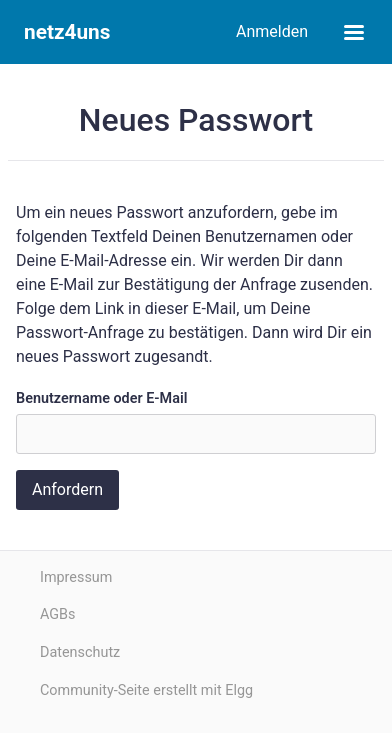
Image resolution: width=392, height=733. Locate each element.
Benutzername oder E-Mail (101, 398)
